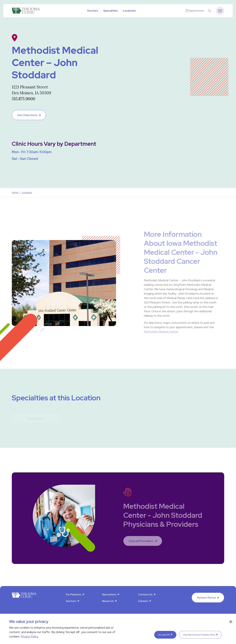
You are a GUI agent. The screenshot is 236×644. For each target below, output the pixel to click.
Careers (143, 601)
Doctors (93, 11)
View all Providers (141, 541)
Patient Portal (206, 598)
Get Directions (27, 115)
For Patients (74, 594)
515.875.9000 (24, 99)
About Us (108, 601)
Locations (129, 11)
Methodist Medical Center (161, 331)
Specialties (110, 11)
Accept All (164, 635)
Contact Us (145, 594)
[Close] (231, 622)
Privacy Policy (29, 636)
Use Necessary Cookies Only (199, 635)
